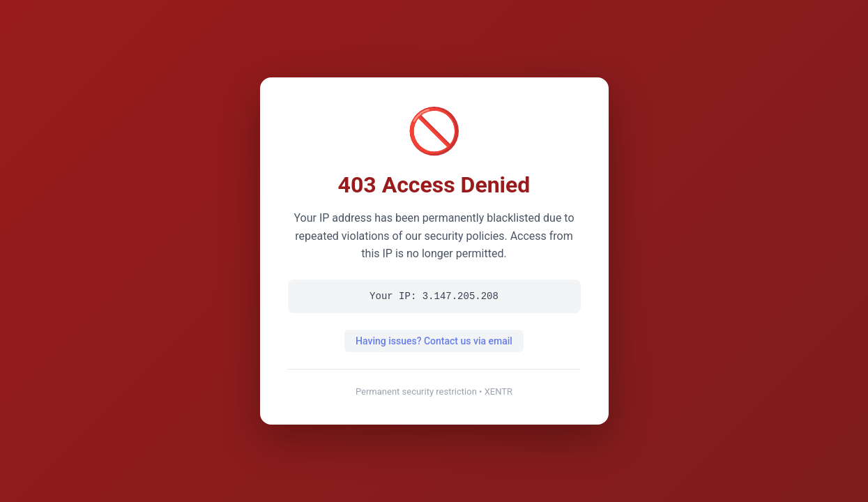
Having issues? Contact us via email (434, 341)
